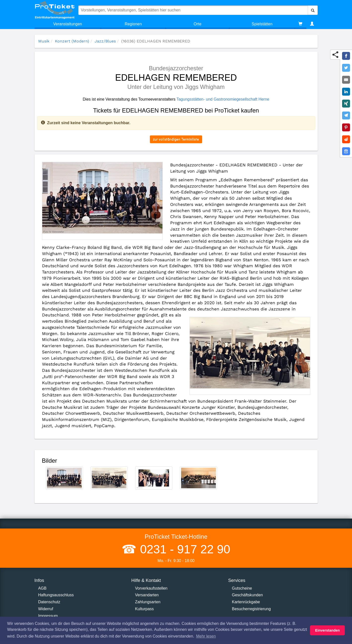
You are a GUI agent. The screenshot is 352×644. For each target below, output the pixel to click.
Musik (44, 41)
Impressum (48, 616)
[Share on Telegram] (346, 115)
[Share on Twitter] (346, 68)
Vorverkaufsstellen (151, 588)
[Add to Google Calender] (346, 151)
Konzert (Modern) (72, 41)
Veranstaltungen (68, 24)
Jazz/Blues (105, 41)
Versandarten (147, 595)
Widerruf (46, 609)
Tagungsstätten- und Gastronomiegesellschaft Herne (223, 99)
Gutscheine (242, 588)
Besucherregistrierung (252, 609)
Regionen (133, 24)
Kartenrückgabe (246, 602)
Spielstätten (262, 24)
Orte (198, 24)
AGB (42, 588)
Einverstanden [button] (328, 630)
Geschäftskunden (248, 595)
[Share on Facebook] (346, 56)
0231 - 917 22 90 (183, 549)
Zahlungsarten (148, 602)
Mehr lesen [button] (206, 636)
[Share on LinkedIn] (346, 92)
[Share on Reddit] (346, 139)
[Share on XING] (346, 104)
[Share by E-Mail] (346, 80)
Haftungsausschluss (56, 595)
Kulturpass (145, 609)
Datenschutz (49, 602)
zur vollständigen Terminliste (176, 139)
